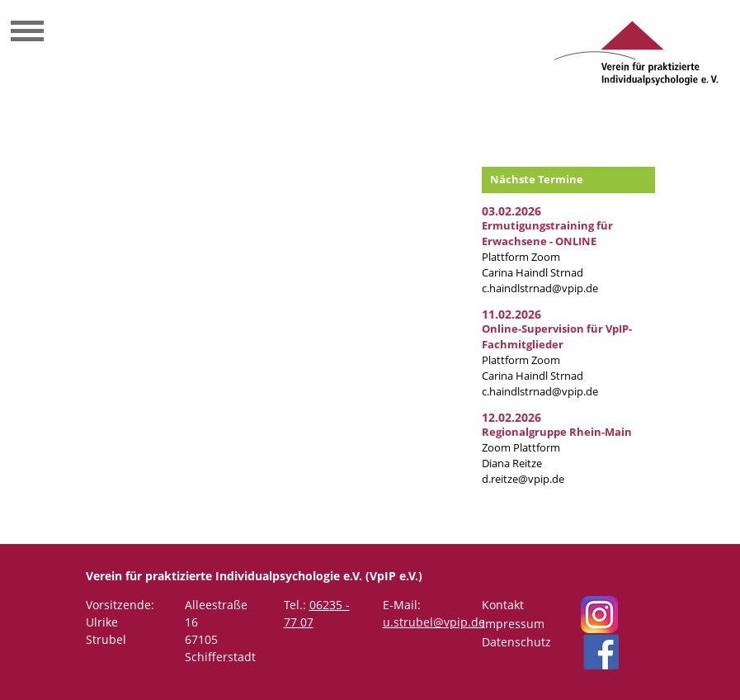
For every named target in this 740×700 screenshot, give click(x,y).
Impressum (513, 624)
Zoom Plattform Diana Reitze (557, 448)
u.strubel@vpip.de (434, 622)
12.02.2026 (511, 417)
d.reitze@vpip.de (523, 479)
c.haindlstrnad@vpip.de (540, 289)
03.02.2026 (511, 211)
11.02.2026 (511, 314)
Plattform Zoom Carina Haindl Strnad (547, 249)
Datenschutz (516, 642)
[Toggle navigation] (27, 33)
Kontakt (503, 605)
